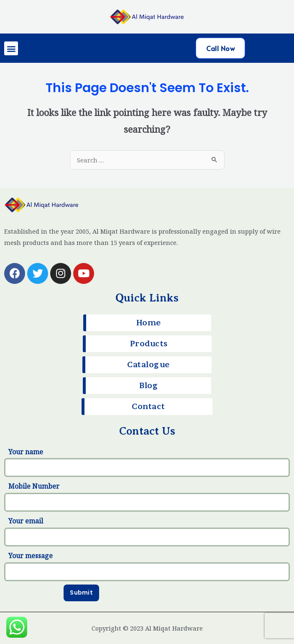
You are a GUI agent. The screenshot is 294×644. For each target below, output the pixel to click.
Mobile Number (147, 497)
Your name (147, 462)
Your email (147, 531)
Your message (147, 566)
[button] (11, 48)
